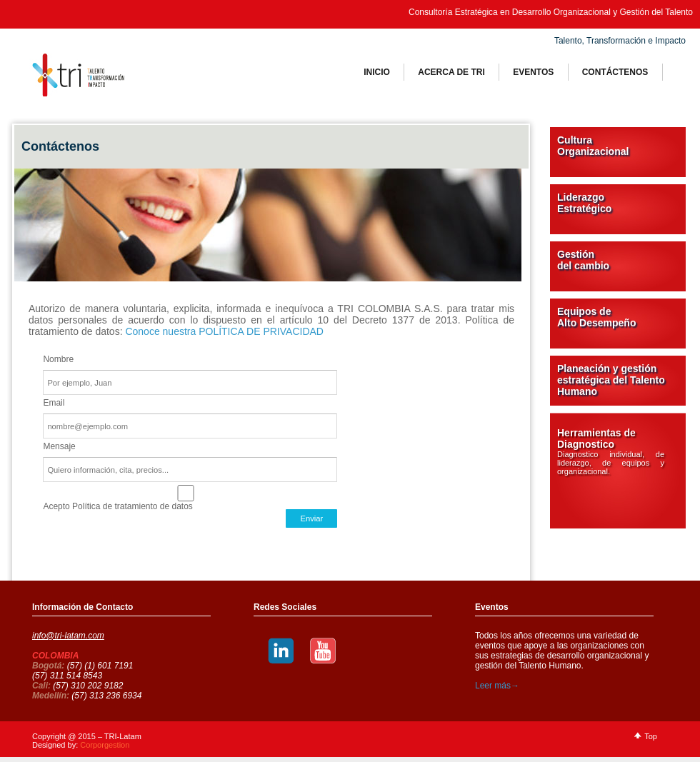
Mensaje (59, 446)
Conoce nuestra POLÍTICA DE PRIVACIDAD (224, 331)
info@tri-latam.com (68, 636)
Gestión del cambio (583, 260)
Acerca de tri (451, 72)
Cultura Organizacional (593, 146)
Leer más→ (497, 686)
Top (651, 736)
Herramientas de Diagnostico (611, 451)
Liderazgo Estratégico (584, 203)
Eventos (533, 72)
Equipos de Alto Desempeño (596, 317)
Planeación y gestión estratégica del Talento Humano (611, 380)
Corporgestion (105, 745)
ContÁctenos (615, 72)
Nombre (58, 359)
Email (54, 403)
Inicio (377, 72)
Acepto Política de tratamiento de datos (186, 493)
